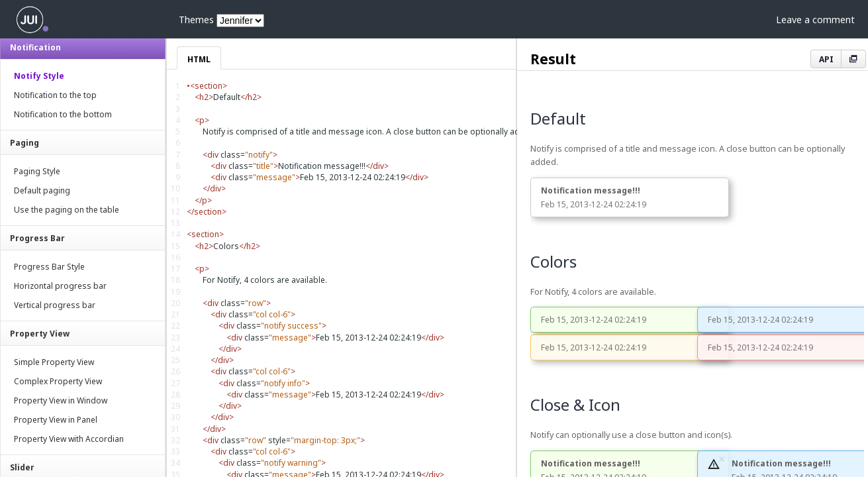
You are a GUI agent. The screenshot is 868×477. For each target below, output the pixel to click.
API (826, 59)
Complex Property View (58, 381)
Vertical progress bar (55, 305)
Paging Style (37, 171)
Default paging (42, 190)
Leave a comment (815, 20)
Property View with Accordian (69, 439)
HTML (199, 59)
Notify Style (39, 76)
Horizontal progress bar (60, 286)
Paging (24, 143)
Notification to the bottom (63, 114)
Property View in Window (61, 400)
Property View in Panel (56, 420)
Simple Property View (54, 362)
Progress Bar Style (49, 267)
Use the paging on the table (67, 210)
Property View (40, 334)
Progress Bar (37, 238)
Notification (35, 47)
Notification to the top (55, 95)
